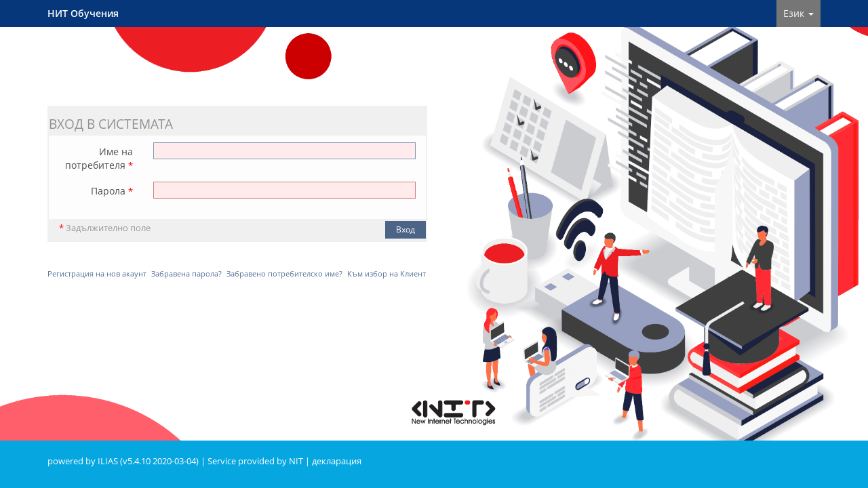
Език (798, 13)
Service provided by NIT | (260, 461)
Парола (112, 191)
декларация (337, 461)
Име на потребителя (99, 158)
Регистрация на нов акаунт (97, 273)
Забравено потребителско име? (284, 273)
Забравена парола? (186, 273)
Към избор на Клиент (387, 273)
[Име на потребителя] (284, 151)
